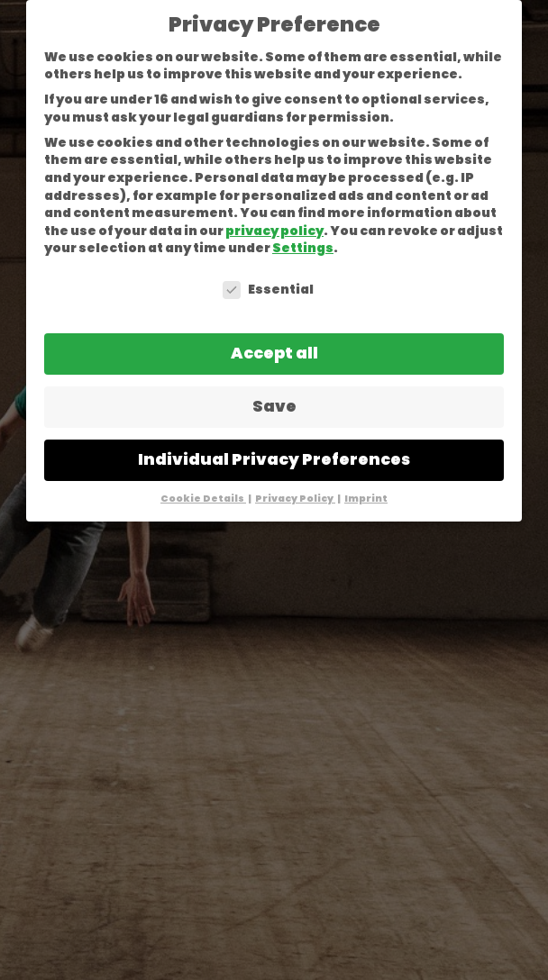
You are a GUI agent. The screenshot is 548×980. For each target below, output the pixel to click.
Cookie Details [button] (203, 499)
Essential (268, 290)
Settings (303, 248)
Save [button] (274, 406)
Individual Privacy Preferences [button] (274, 459)
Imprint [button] (366, 499)
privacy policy (274, 231)
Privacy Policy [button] (295, 499)
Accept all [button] (274, 353)
